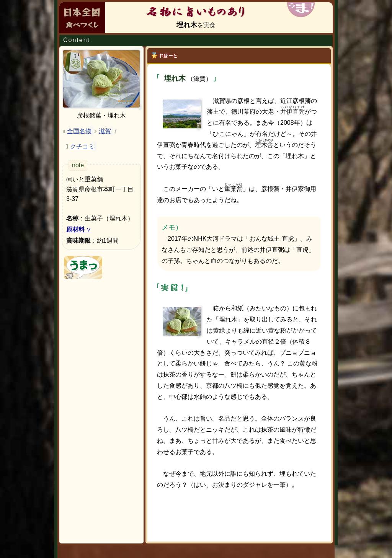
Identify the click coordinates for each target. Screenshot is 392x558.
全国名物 (79, 131)
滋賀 (105, 131)
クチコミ (82, 146)
